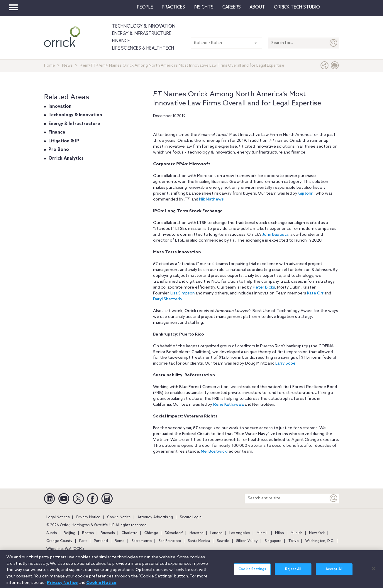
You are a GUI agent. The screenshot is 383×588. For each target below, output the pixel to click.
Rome (120, 541)
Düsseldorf (174, 533)
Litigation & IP (64, 141)
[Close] (374, 572)
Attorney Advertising (155, 517)
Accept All (334, 573)
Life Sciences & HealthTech (143, 48)
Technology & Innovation (144, 26)
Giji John (306, 194)
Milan (279, 533)
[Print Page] (335, 67)
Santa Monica (199, 541)
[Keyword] (334, 498)
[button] (325, 67)
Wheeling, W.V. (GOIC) (65, 549)
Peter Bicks (264, 288)
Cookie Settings (252, 573)
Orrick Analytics (66, 159)
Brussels (108, 533)
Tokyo (293, 541)
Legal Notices (58, 517)
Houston (196, 533)
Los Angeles (240, 533)
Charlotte (129, 533)
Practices (173, 7)
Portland (101, 541)
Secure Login (191, 517)
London (216, 533)
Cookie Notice (119, 517)
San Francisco (170, 541)
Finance (121, 41)
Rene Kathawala (228, 405)
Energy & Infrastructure (142, 34)
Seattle (223, 541)
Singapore (273, 541)
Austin (52, 533)
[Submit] (334, 43)
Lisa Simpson (183, 293)
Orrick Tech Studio (297, 7)
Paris (83, 541)
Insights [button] (204, 7)
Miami (262, 533)
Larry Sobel (286, 364)
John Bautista (275, 235)
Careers (232, 7)
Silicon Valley (247, 541)
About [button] (257, 7)
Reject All (293, 573)
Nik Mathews (211, 199)
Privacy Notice (88, 517)
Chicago (151, 533)
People (145, 7)
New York (317, 533)
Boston (88, 533)
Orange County (59, 541)
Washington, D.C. (320, 541)
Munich (296, 533)
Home (49, 66)
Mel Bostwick (214, 452)
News (67, 66)
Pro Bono (59, 150)
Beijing (70, 533)
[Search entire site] (287, 498)
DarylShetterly (168, 299)
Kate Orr (315, 293)
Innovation (60, 107)
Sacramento (141, 541)
